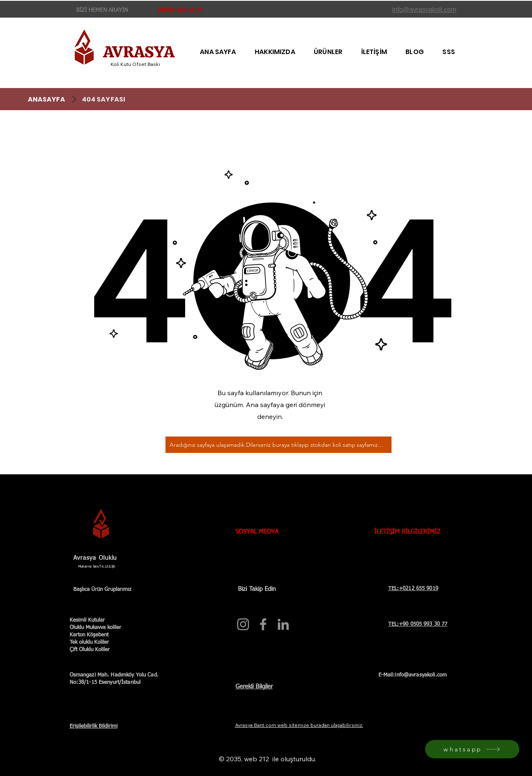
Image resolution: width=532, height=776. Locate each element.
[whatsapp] (472, 749)
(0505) (166, 10)
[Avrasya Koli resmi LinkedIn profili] (283, 624)
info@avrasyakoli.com (421, 675)
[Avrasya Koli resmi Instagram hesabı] (243, 624)
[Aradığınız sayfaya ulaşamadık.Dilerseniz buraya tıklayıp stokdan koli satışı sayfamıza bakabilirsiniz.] (278, 445)
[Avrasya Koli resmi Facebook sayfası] (263, 624)
